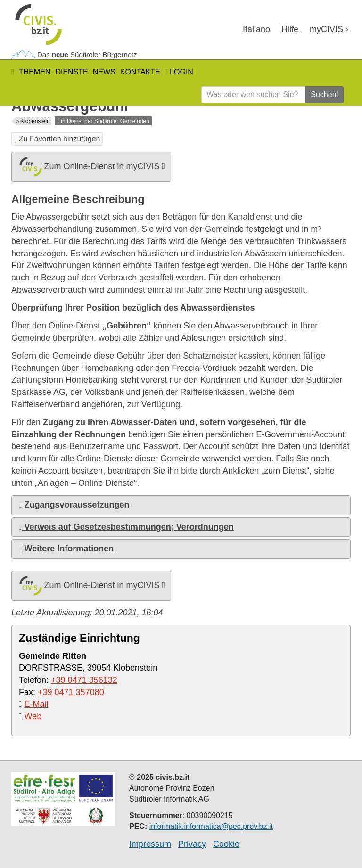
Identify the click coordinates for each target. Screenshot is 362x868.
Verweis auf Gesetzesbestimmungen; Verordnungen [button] (126, 527)
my (329, 29)
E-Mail (37, 704)
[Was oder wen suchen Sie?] (254, 95)
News (104, 72)
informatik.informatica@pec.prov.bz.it (211, 826)
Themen (35, 72)
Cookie (226, 844)
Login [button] (179, 72)
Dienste (71, 72)
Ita (256, 29)
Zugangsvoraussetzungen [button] (74, 505)
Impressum (150, 844)
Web (33, 716)
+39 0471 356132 (84, 680)
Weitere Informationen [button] (66, 549)
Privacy (192, 844)
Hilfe (290, 29)
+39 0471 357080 (71, 692)
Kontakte (140, 72)
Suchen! (325, 94)
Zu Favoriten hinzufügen (57, 139)
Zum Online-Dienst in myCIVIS (91, 167)
